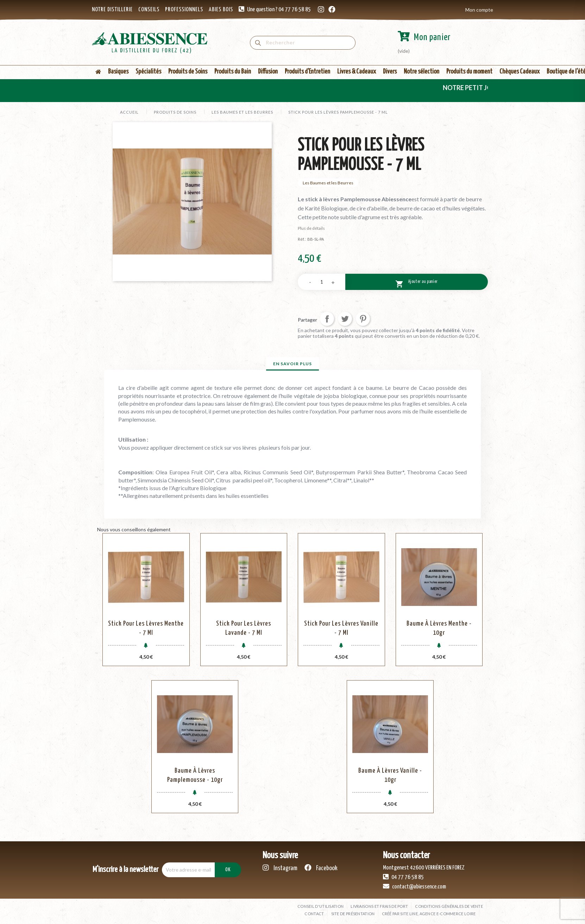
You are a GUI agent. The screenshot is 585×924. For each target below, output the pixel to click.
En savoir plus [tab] (292, 364)
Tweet (345, 319)
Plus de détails (311, 228)
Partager (327, 319)
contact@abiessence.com (414, 886)
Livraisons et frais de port (379, 906)
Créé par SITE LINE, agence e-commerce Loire (429, 914)
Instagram (280, 868)
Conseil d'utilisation (320, 906)
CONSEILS (149, 10)
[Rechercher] (303, 43)
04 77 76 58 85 (403, 877)
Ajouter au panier (417, 283)
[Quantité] (322, 282)
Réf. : (302, 239)
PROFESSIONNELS (184, 10)
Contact (314, 914)
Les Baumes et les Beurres (328, 183)
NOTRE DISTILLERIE (112, 10)
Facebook (321, 868)
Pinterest (363, 319)
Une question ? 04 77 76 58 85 (279, 10)
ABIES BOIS (221, 10)
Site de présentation (353, 914)
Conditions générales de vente (449, 906)
